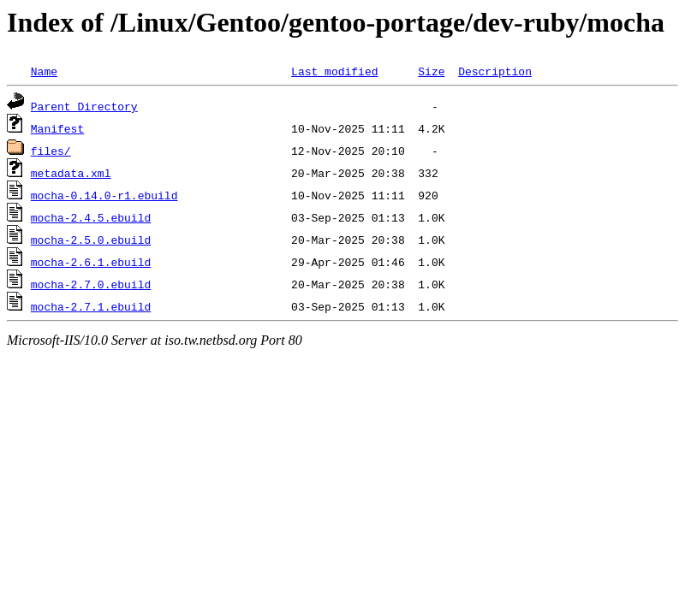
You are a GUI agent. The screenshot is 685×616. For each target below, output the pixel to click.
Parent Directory (84, 106)
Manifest (57, 128)
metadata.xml (71, 173)
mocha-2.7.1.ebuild (91, 306)
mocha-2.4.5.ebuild (91, 217)
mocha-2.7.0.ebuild (91, 284)
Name (44, 71)
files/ (51, 151)
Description (495, 71)
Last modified (334, 71)
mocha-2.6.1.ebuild (91, 262)
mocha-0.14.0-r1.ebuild (104, 195)
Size (431, 71)
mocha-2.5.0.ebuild (91, 240)
